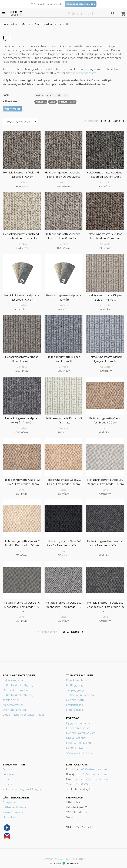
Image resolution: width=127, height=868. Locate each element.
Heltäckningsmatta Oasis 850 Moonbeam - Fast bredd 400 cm (63, 607)
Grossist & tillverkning (79, 753)
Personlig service (13, 812)
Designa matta (75, 700)
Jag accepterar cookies (81, 4)
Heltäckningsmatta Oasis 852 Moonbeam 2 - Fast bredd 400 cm (105, 607)
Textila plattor (11, 700)
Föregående (90, 121)
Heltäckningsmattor (15, 680)
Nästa (117, 121)
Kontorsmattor (75, 748)
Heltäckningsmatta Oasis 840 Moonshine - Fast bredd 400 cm (22, 607)
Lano (105, 428)
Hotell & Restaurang (78, 743)
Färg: (6, 95)
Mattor (26, 24)
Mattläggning (75, 685)
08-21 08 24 (81, 784)
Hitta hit (8, 779)
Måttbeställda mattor (48, 24)
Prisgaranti (9, 803)
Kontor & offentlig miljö (20, 685)
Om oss (7, 770)
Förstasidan (10, 24)
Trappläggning (75, 690)
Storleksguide (75, 705)
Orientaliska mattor (14, 710)
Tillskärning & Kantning (80, 695)
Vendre (74, 864)
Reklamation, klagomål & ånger (22, 789)
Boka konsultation (77, 680)
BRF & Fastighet (76, 738)
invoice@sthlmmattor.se (93, 779)
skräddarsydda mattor (84, 73)
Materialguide (75, 710)
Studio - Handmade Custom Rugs (24, 715)
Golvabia (22, 182)
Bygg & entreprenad (79, 723)
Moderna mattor (13, 705)
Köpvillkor (9, 784)
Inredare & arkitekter (79, 728)
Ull (67, 24)
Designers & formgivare (81, 733)
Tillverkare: (10, 101)
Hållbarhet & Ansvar (15, 807)
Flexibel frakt (10, 817)
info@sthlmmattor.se (94, 770)
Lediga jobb (10, 774)
